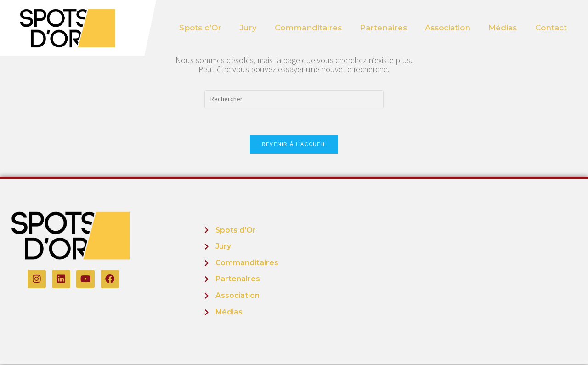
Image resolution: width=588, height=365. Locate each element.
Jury (247, 28)
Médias (503, 28)
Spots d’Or (199, 28)
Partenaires (383, 28)
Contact (552, 28)
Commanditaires (308, 28)
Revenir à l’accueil (294, 145)
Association (448, 28)
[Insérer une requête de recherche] (294, 99)
